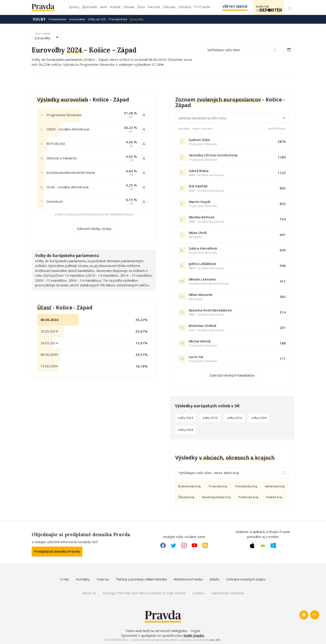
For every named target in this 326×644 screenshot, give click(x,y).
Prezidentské (118, 19)
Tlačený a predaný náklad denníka (141, 579)
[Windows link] (273, 545)
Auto (104, 7)
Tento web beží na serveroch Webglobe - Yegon (163, 630)
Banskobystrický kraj (216, 497)
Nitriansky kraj (275, 486)
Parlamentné (58, 19)
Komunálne (77, 19)
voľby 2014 (234, 418)
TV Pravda (202, 7)
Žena (141, 7)
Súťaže (215, 579)
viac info (215, 640)
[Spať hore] (315, 615)
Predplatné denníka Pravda (57, 551)
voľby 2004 (186, 429)
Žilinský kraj (186, 497)
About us (89, 593)
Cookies (198, 593)
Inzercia (103, 579)
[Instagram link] (184, 545)
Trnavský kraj (218, 486)
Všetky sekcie (228, 6)
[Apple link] (252, 545)
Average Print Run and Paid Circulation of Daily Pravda (144, 593)
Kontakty (83, 579)
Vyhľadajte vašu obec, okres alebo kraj (232, 473)
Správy (74, 7)
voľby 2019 (210, 418)
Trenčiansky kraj (246, 486)
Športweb (90, 7)
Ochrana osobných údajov (246, 579)
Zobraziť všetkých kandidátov (232, 375)
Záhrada (169, 7)
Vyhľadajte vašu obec (242, 50)
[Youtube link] (194, 545)
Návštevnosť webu (188, 579)
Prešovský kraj (248, 497)
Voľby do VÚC (97, 19)
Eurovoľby (137, 19)
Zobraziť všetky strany (94, 228)
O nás (65, 579)
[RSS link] (205, 545)
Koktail (115, 7)
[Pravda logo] (46, 8)
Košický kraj (274, 497)
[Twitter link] (173, 545)
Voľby (39, 19)
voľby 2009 (259, 418)
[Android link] (263, 545)
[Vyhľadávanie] (289, 7)
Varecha (154, 7)
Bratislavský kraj (189, 486)
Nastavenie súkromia (228, 593)
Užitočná (185, 7)
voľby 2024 (186, 418)
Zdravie (129, 7)
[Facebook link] (163, 545)
